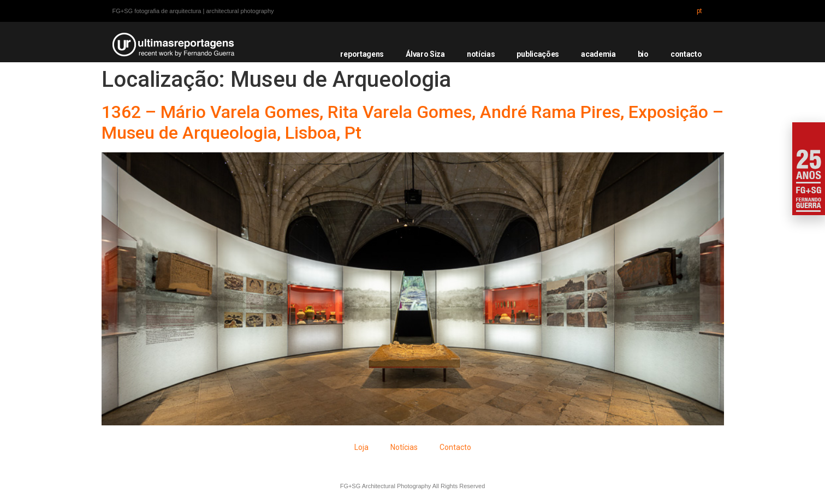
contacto (686, 54)
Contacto (455, 447)
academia (598, 54)
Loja (361, 447)
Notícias (404, 447)
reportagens (362, 54)
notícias (481, 54)
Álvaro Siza (425, 54)
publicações (538, 54)
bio (643, 54)
